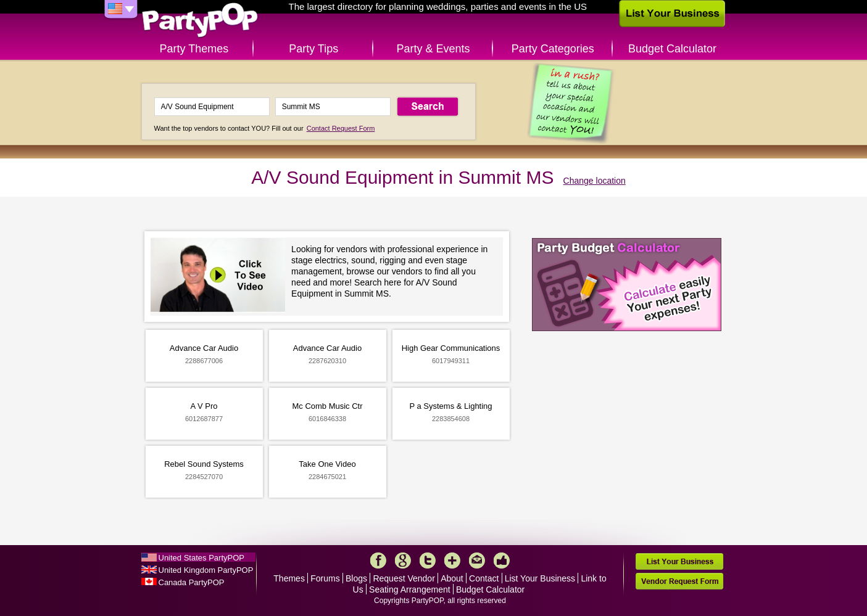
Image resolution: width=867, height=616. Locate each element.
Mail (477, 561)
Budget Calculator (672, 49)
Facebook (378, 561)
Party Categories (553, 49)
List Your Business (540, 578)
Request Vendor (404, 578)
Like (502, 561)
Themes (289, 578)
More (452, 561)
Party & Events (433, 49)
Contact (484, 578)
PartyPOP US (200, 21)
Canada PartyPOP (192, 582)
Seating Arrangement (410, 589)
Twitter (428, 561)
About (452, 578)
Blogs (356, 578)
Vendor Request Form (679, 581)
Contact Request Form (341, 128)
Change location (595, 181)
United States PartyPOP (201, 558)
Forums (325, 578)
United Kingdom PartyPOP (206, 570)
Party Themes (194, 49)
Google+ (403, 561)
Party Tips (313, 49)
